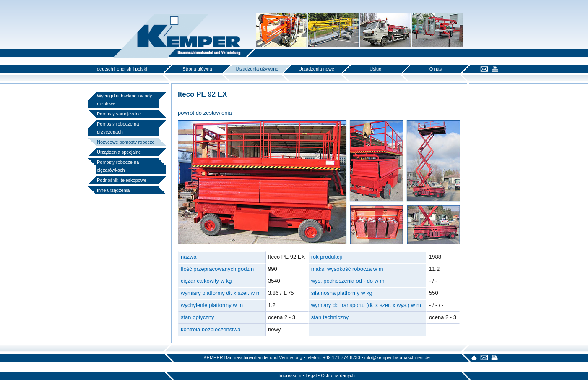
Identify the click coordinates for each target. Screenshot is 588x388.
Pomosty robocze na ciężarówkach (118, 166)
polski (141, 69)
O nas (436, 69)
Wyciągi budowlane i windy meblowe (124, 100)
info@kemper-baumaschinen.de (397, 357)
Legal (311, 375)
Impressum (290, 375)
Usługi (376, 69)
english (124, 69)
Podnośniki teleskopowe (122, 180)
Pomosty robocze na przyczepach (118, 128)
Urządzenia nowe (316, 69)
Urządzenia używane (257, 69)
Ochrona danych (338, 375)
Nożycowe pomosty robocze (126, 142)
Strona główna (197, 69)
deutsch (105, 69)
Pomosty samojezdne (119, 114)
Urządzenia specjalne (119, 152)
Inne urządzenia (113, 190)
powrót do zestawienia (205, 113)
